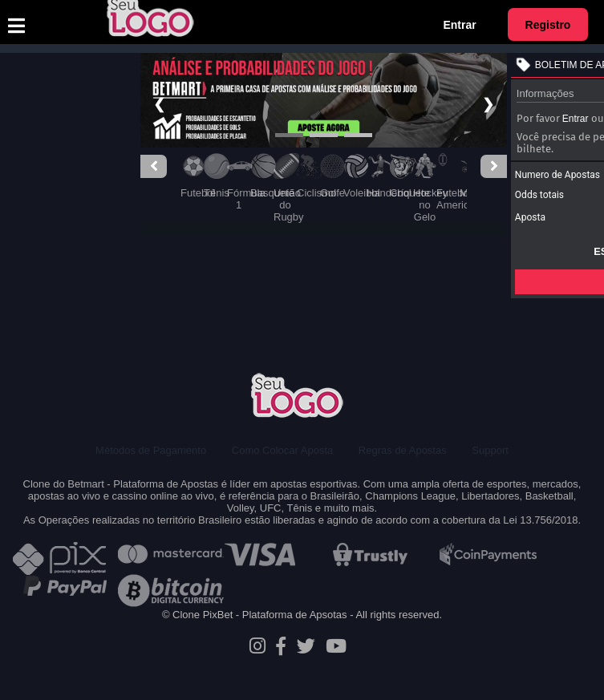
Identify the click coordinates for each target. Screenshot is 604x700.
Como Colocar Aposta (282, 450)
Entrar (459, 25)
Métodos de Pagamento (151, 450)
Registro (548, 25)
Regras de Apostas (403, 450)
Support (490, 450)
